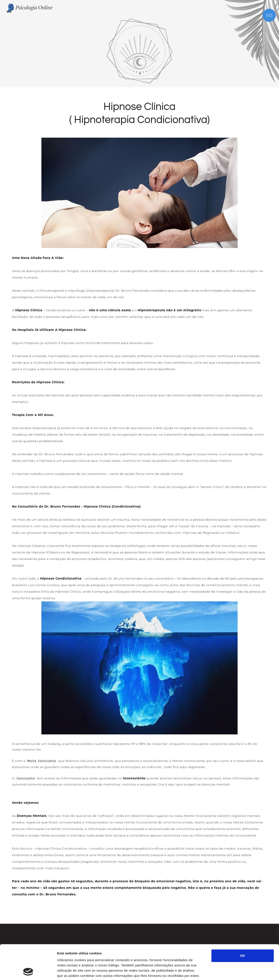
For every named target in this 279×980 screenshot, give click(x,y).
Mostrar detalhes (239, 971)
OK (243, 923)
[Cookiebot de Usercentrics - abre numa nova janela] (28, 971)
